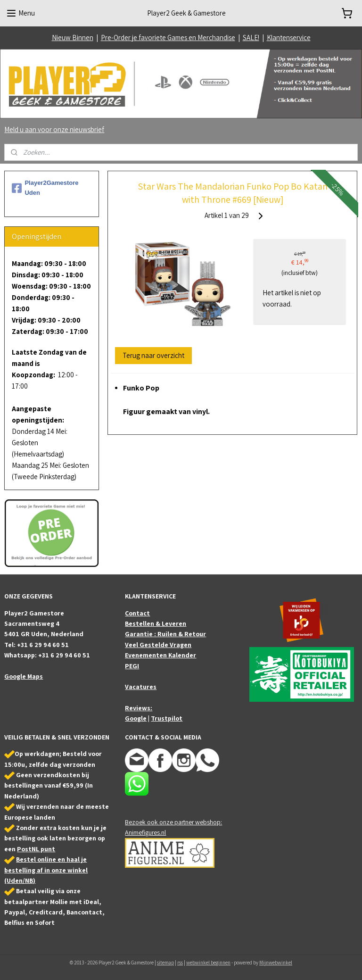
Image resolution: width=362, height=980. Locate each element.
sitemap (165, 963)
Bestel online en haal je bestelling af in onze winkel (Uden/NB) (46, 870)
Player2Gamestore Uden (45, 188)
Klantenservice (289, 37)
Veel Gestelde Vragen (158, 645)
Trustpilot (167, 718)
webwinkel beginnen (208, 963)
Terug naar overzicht (154, 355)
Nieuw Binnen (73, 37)
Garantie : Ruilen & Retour (165, 634)
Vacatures (141, 687)
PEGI (132, 666)
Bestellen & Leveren (156, 623)
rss (180, 963)
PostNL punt (36, 849)
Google (136, 718)
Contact (137, 613)
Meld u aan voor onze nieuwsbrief (54, 129)
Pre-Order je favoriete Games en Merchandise (168, 37)
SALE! (251, 37)
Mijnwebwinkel (276, 963)
